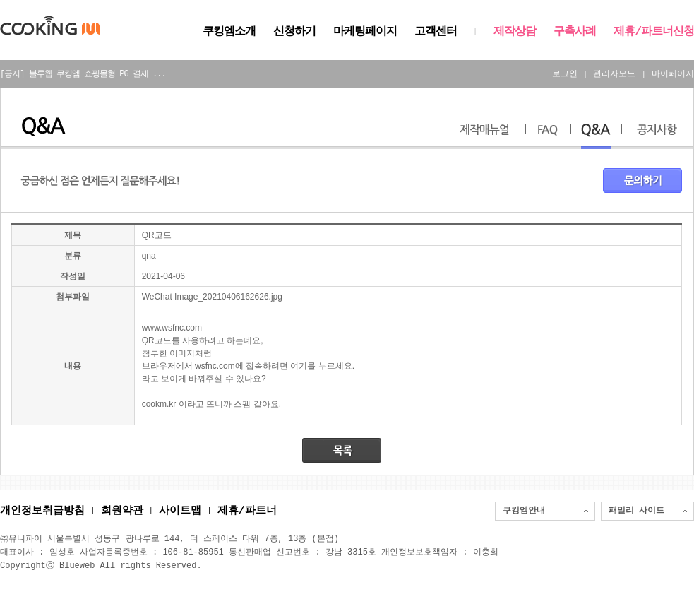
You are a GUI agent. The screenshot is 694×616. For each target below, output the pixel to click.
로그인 (565, 74)
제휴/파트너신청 (654, 32)
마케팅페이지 (365, 32)
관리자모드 (614, 74)
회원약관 (122, 511)
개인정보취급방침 (42, 511)
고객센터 (436, 32)
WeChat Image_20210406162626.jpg (212, 297)
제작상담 (515, 32)
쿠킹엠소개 (229, 32)
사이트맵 (180, 511)
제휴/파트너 (247, 511)
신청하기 (294, 32)
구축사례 (575, 32)
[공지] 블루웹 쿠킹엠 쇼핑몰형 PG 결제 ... (83, 74)
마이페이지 (673, 74)
